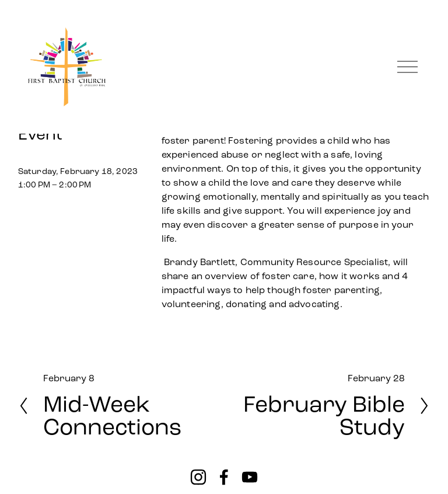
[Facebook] (224, 477)
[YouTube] (250, 477)
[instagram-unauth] (198, 477)
